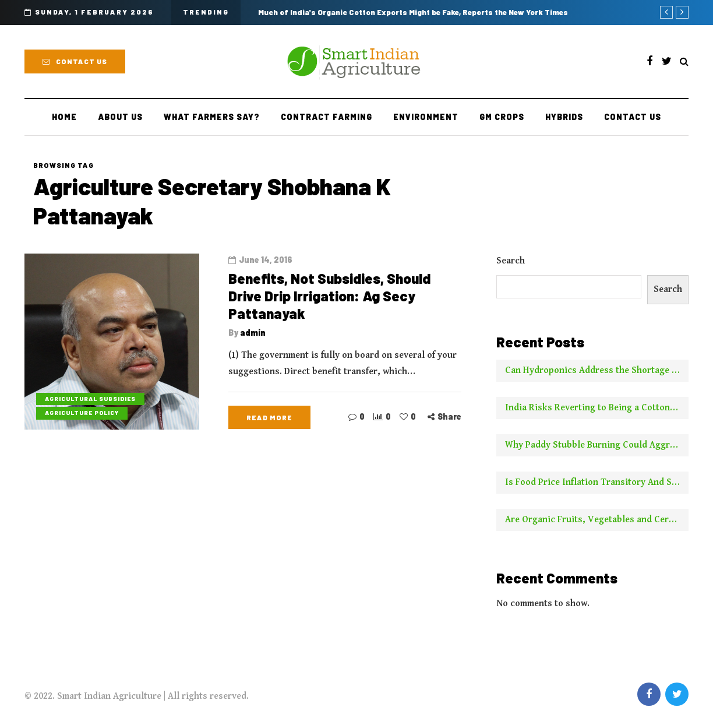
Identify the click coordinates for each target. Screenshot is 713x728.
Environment (426, 117)
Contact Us (75, 61)
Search (511, 261)
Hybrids (564, 117)
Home (64, 117)
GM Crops (502, 117)
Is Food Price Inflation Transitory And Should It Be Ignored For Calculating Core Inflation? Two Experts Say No (597, 482)
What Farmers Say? (212, 117)
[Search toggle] (684, 62)
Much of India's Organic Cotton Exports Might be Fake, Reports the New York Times (413, 12)
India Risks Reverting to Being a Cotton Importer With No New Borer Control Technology (597, 408)
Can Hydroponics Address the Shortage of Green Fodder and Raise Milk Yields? (597, 370)
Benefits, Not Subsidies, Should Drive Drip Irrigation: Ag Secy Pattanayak (329, 296)
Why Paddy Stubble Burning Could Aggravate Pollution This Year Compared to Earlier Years (597, 445)
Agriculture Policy (82, 413)
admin (253, 333)
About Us (120, 117)
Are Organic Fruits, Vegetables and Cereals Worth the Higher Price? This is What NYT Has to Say (597, 520)
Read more (269, 417)
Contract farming (327, 117)
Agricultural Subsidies (90, 399)
